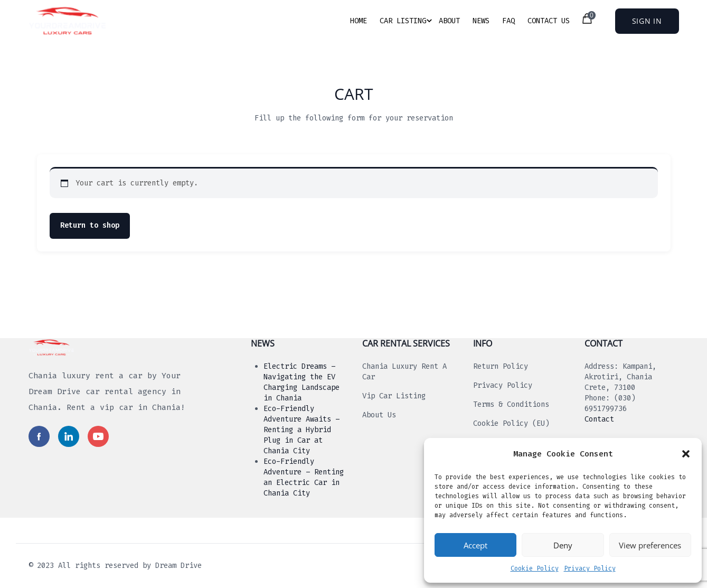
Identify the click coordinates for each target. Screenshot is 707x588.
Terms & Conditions (511, 404)
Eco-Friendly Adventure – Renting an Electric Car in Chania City (304, 477)
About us (379, 415)
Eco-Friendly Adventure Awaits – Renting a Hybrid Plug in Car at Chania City (301, 430)
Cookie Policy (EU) (511, 423)
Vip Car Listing (394, 396)
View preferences (650, 545)
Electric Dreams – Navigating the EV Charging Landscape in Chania (301, 382)
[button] (686, 454)
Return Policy (501, 366)
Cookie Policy (535, 568)
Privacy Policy (590, 568)
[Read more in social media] (39, 436)
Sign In (647, 21)
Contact (599, 419)
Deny (563, 545)
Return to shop (90, 225)
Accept (475, 545)
